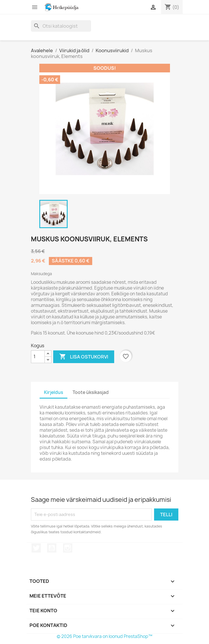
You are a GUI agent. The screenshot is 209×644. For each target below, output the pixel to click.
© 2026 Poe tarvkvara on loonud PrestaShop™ (105, 636)
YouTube (52, 548)
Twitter (36, 548)
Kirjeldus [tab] (53, 392)
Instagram (68, 548)
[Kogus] (38, 357)
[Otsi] (61, 26)
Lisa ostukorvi (84, 357)
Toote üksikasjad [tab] (91, 392)
